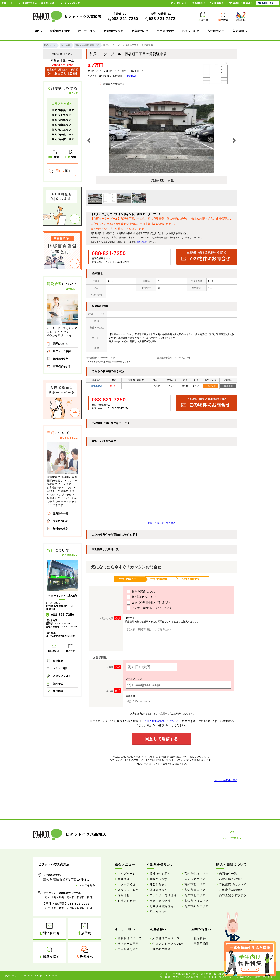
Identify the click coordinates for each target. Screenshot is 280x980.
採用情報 (58, 691)
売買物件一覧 (60, 514)
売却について (140, 31)
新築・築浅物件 (160, 901)
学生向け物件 (165, 31)
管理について (60, 344)
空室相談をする (62, 366)
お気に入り (211, 386)
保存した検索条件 (241, 3)
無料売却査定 (60, 529)
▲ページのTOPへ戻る (226, 780)
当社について (216, 31)
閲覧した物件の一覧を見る (162, 523)
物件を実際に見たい (141, 592)
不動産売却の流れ (231, 890)
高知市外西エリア (63, 139)
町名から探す (159, 884)
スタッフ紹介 (191, 31)
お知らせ (58, 684)
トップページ (127, 874)
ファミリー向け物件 (163, 895)
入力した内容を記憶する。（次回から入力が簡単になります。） (162, 714)
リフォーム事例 (62, 351)
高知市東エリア (62, 115)
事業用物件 (201, 944)
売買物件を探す (113, 31)
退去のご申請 (161, 949)
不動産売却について (233, 884)
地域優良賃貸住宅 (162, 906)
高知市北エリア (62, 130)
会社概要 (58, 661)
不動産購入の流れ (231, 879)
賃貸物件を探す (60, 31)
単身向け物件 (159, 890)
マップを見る (87, 885)
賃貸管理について (130, 938)
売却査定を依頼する (233, 895)
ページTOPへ (232, 838)
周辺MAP (132, 76)
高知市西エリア (62, 120)
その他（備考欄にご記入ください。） (152, 608)
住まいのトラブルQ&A (168, 944)
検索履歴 (217, 3)
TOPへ (37, 31)
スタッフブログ (62, 676)
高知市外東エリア (63, 135)
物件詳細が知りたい (141, 597)
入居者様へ (240, 31)
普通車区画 (97, 386)
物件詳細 (228, 386)
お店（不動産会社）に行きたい (148, 603)
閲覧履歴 (199, 3)
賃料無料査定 (60, 359)
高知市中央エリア (63, 110)
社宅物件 (200, 938)
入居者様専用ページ (166, 938)
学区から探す (159, 879)
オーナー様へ (87, 31)
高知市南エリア (62, 125)
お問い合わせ (141, 242)
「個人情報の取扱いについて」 (163, 721)
